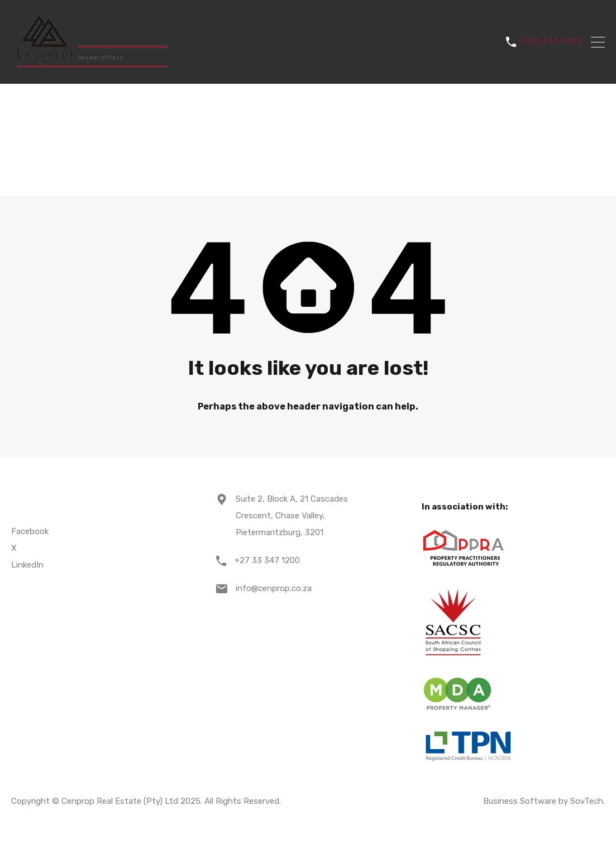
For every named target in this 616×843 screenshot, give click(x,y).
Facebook (30, 531)
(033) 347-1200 (551, 42)
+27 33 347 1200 (267, 560)
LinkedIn (27, 565)
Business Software (520, 801)
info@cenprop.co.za (274, 588)
